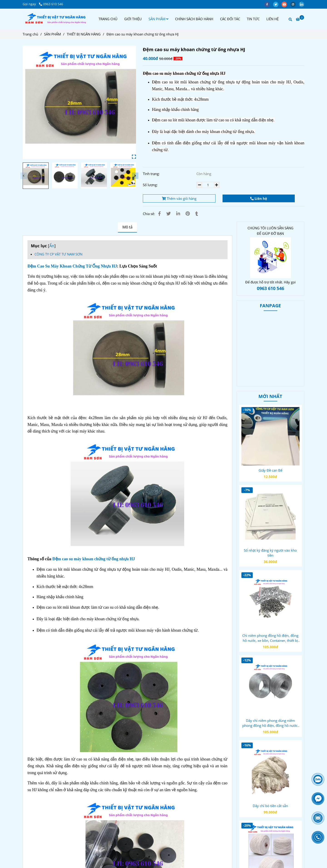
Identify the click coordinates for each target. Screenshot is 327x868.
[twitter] (277, 4)
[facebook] (269, 4)
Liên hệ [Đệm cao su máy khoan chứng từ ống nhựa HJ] (259, 198)
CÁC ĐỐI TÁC (230, 19)
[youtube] (286, 4)
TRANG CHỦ (108, 19)
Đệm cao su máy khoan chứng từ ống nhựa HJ (94, 559)
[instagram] (295, 4)
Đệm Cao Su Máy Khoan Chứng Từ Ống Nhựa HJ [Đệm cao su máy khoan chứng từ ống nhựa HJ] (72, 266)
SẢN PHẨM (158, 19)
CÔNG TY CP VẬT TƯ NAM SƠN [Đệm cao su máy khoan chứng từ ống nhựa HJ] (58, 254)
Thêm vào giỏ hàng (179, 198)
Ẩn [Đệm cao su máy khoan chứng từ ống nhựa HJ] (52, 246)
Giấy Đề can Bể (270, 470)
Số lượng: (151, 185)
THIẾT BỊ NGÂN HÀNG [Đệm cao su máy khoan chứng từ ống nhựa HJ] (84, 34)
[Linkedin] (178, 214)
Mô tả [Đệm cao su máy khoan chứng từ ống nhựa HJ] (127, 227)
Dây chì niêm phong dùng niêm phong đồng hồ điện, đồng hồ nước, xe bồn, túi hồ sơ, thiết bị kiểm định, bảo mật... (270, 723)
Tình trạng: (152, 174)
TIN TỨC (253, 19)
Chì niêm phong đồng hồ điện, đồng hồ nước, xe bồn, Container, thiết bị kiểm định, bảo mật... (270, 638)
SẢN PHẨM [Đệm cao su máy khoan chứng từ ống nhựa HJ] (52, 34)
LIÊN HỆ (272, 19)
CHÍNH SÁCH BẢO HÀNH (194, 19)
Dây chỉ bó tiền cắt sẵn (270, 806)
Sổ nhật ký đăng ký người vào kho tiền (270, 553)
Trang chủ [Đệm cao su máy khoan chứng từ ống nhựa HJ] (30, 34)
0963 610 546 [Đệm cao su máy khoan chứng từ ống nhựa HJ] (51, 4)
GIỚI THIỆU (133, 19)
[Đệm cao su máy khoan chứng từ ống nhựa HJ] (55, 19)
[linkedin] (303, 4)
